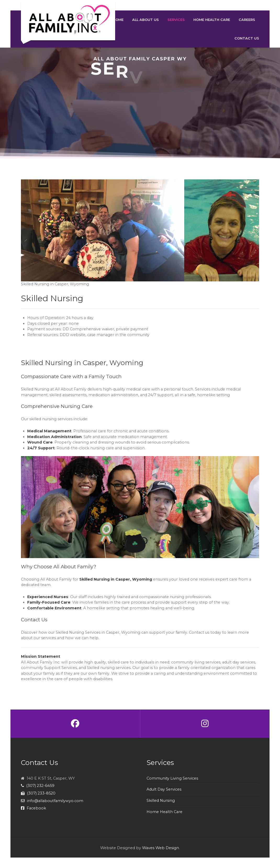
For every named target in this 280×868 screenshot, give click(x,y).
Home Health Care (164, 812)
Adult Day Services (164, 789)
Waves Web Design (161, 848)
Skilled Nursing (161, 801)
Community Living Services (172, 778)
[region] (140, 103)
